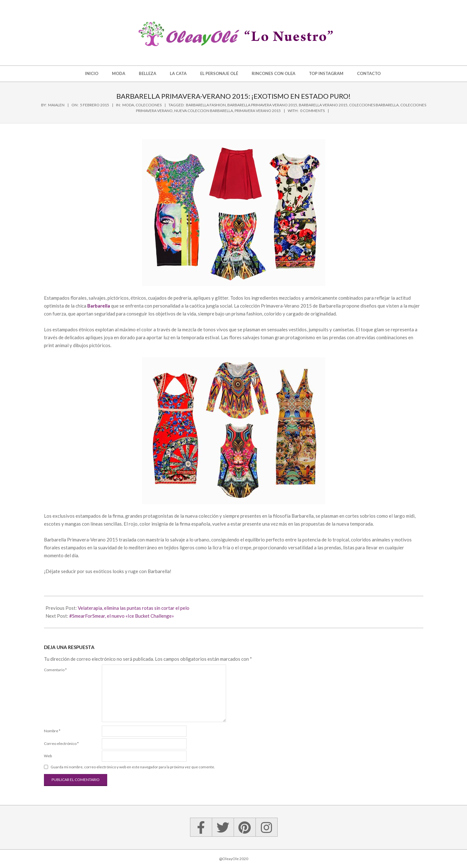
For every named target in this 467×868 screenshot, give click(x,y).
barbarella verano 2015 (323, 105)
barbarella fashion (206, 105)
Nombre (52, 731)
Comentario (55, 670)
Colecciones (149, 105)
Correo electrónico (61, 743)
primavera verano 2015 (258, 111)
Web (48, 756)
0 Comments (312, 111)
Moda (128, 105)
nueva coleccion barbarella (204, 111)
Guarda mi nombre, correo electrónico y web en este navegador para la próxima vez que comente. (133, 767)
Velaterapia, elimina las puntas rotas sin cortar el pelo (134, 608)
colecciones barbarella (374, 105)
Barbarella (99, 306)
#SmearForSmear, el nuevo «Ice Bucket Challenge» (122, 616)
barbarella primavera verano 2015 (262, 105)
